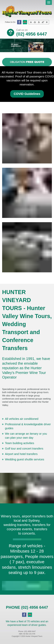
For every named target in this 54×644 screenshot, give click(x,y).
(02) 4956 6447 (32, 34)
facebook (19, 22)
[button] (27, 94)
